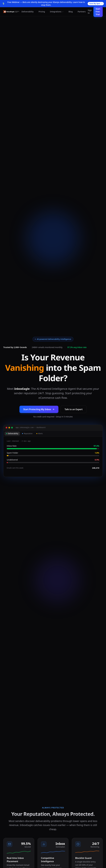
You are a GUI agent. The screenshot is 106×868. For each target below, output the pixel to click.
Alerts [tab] (40, 434)
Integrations (57, 12)
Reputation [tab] (27, 434)
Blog (71, 12)
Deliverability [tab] (12, 434)
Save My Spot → (96, 4)
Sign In (90, 12)
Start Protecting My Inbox (39, 409)
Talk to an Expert (74, 409)
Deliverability (28, 12)
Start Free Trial (98, 12)
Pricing (42, 12)
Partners (82, 12)
